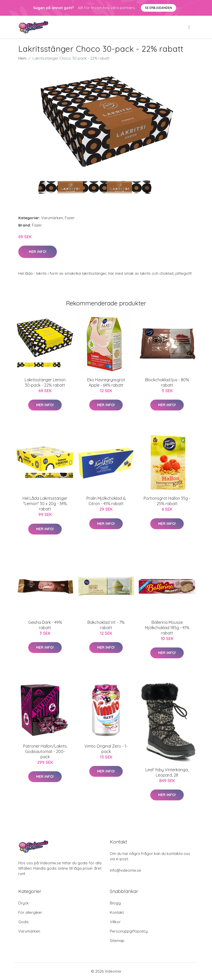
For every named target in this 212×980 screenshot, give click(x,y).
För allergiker (30, 912)
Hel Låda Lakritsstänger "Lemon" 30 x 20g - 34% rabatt (45, 504)
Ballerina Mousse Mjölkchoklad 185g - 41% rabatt (167, 628)
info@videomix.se (125, 870)
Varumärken (52, 218)
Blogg (115, 903)
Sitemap (117, 941)
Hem (22, 58)
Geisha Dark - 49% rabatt (45, 625)
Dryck (24, 903)
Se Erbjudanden (158, 8)
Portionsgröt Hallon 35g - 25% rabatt (167, 501)
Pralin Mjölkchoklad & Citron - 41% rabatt (106, 501)
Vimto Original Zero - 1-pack (106, 749)
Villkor (115, 922)
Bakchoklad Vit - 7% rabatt (106, 625)
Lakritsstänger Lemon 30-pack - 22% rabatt (45, 382)
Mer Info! (38, 252)
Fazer (70, 218)
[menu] (189, 27)
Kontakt (117, 912)
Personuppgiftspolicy (129, 931)
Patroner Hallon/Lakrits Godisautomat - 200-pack (45, 751)
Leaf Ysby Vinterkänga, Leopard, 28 (167, 772)
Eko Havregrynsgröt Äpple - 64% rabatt (106, 382)
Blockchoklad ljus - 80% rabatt (167, 382)
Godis (24, 922)
